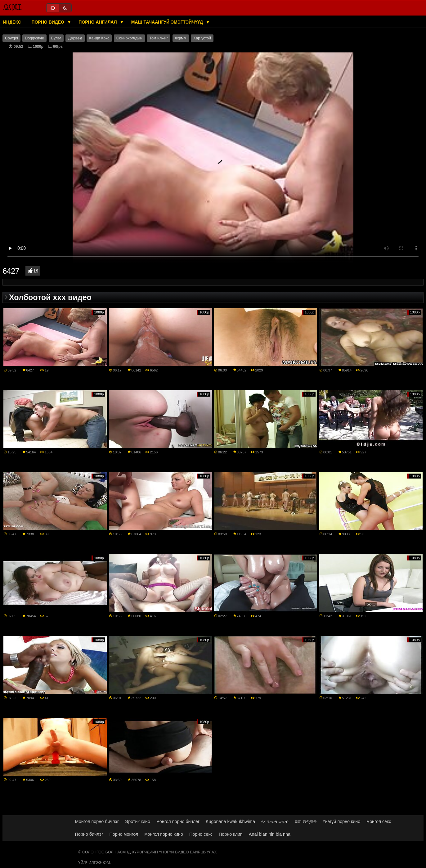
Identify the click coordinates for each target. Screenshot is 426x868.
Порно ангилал (98, 22)
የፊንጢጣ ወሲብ (275, 821)
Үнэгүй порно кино (341, 821)
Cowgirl (11, 38)
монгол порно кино (164, 834)
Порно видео (48, 22)
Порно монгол (124, 834)
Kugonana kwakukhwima (230, 821)
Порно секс (201, 834)
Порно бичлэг (89, 834)
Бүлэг (56, 38)
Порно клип (231, 834)
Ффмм (181, 38)
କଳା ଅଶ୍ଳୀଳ (306, 821)
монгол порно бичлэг (178, 821)
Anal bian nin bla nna (270, 834)
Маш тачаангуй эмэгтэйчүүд (168, 22)
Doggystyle (34, 38)
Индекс (12, 22)
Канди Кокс (99, 38)
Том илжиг (159, 38)
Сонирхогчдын (129, 38)
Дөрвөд (75, 38)
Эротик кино (138, 821)
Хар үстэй (202, 38)
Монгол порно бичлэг (97, 821)
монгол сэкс (379, 821)
